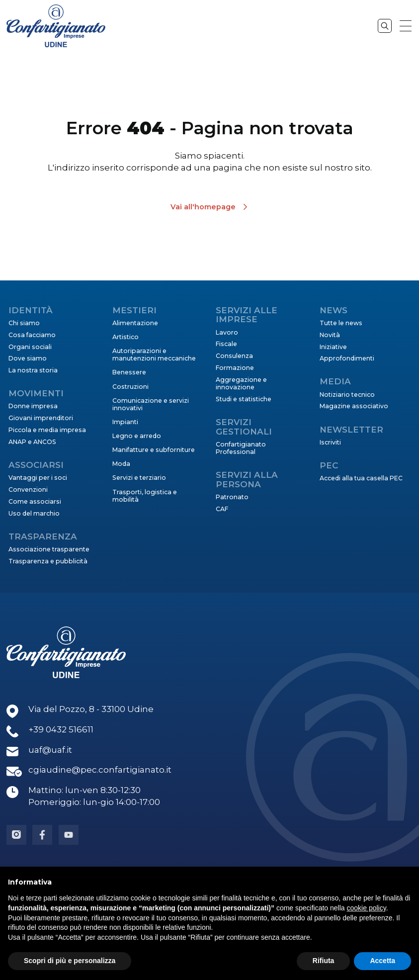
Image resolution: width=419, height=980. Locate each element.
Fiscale (226, 344)
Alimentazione (135, 323)
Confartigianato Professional (241, 448)
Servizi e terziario (139, 478)
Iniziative (333, 347)
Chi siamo (24, 323)
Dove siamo (28, 358)
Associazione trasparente (49, 549)
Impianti (125, 422)
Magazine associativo (354, 406)
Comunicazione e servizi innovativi (151, 404)
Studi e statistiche (244, 399)
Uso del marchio (34, 513)
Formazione (235, 368)
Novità (330, 335)
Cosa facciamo (32, 335)
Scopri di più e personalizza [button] (70, 961)
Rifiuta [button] (324, 961)
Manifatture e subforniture (154, 450)
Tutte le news (341, 323)
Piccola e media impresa (47, 430)
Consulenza (234, 356)
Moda (121, 464)
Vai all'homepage (203, 207)
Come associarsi (35, 501)
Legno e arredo (137, 436)
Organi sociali (30, 347)
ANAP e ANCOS (32, 442)
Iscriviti (330, 442)
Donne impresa (33, 406)
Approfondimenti (347, 358)
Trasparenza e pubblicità (48, 561)
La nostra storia (33, 370)
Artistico (126, 337)
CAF (222, 509)
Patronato (232, 497)
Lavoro (227, 332)
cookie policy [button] (367, 908)
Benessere (129, 372)
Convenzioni (28, 490)
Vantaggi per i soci (38, 478)
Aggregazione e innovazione (241, 383)
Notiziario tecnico (347, 395)
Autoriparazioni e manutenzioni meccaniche (154, 355)
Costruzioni (130, 387)
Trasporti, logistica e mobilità (145, 496)
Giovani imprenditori (41, 418)
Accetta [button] (382, 961)
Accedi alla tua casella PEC (361, 478)
